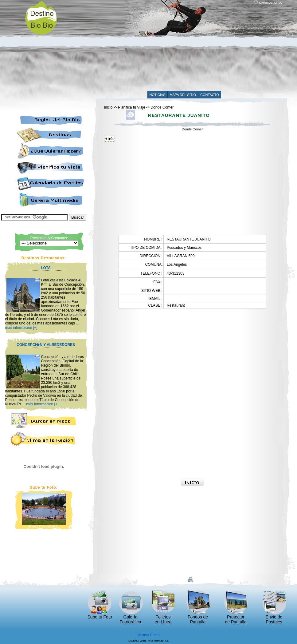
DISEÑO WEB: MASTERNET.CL (148, 641)
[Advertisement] (166, 47)
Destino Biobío (148, 635)
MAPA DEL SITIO (183, 95)
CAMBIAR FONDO (268, 3)
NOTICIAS (158, 95)
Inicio (108, 107)
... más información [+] (40, 404)
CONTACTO (210, 95)
